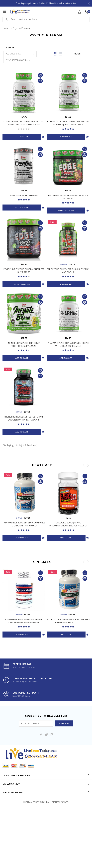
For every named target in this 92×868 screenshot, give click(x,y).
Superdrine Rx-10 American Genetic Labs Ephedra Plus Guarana (24, 652)
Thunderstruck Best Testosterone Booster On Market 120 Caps (24, 441)
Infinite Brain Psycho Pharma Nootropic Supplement (24, 360)
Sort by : (10, 47)
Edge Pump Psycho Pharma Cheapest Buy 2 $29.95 (24, 278)
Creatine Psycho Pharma (24, 195)
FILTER (77, 54)
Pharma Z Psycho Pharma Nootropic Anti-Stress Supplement (68, 360)
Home (6, 28)
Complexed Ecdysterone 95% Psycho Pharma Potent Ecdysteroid (24, 123)
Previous (84, 488)
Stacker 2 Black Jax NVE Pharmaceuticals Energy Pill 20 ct (68, 555)
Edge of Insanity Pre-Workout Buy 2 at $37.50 (68, 197)
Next (88, 488)
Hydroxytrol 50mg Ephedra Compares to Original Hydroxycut (24, 555)
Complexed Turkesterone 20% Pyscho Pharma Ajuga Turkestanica (68, 123)
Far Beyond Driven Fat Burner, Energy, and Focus (68, 278)
